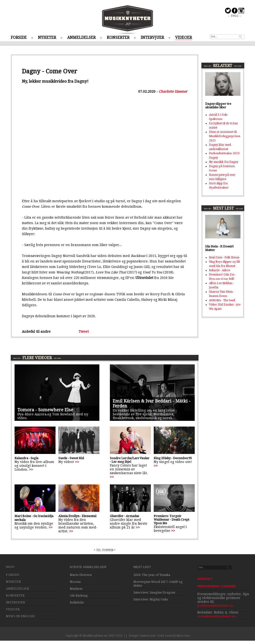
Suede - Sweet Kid (71, 458)
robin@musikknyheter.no (217, 616)
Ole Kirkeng (79, 596)
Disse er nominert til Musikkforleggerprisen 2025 (225, 136)
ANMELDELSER (81, 38)
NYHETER (47, 38)
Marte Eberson (81, 575)
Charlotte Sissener (173, 91)
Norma (75, 582)
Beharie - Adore (219, 270)
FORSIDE (19, 38)
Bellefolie (77, 602)
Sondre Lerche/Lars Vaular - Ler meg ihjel (130, 460)
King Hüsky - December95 (173, 458)
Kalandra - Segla (26, 458)
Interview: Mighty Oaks (151, 599)
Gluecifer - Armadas (124, 516)
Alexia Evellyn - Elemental (77, 516)
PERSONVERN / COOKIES (217, 586)
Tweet (84, 332)
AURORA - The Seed (222, 300)
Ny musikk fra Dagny (224, 162)
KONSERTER (118, 38)
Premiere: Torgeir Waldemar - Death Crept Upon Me (171, 520)
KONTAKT (205, 579)
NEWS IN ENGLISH (20, 616)
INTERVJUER (152, 38)
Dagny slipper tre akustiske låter (218, 106)
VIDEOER (184, 38)
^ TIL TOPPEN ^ (105, 550)
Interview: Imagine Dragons (154, 592)
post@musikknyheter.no (215, 606)
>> (31, 469)
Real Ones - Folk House (224, 257)
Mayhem (76, 589)
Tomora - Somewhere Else (45, 410)
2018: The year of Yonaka (152, 575)
